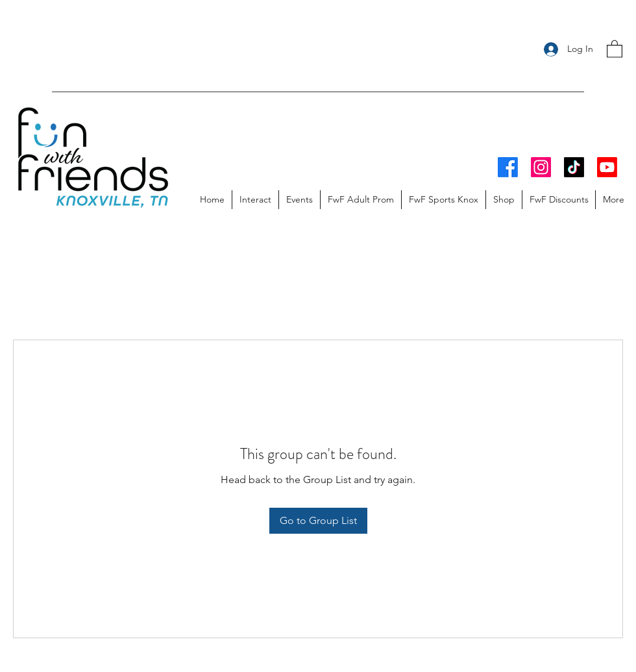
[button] (615, 48)
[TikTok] (574, 167)
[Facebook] (508, 167)
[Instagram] (541, 167)
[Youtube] (607, 167)
